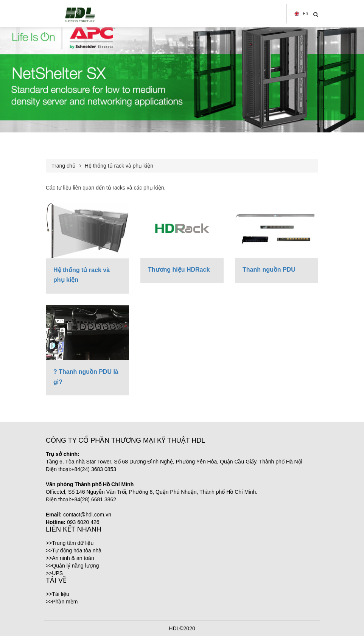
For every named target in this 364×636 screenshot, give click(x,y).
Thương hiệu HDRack (179, 270)
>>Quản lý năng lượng (72, 566)
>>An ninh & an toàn (70, 558)
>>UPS (54, 573)
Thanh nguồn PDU (269, 270)
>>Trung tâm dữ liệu (70, 543)
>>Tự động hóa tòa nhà (74, 550)
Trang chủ (64, 166)
